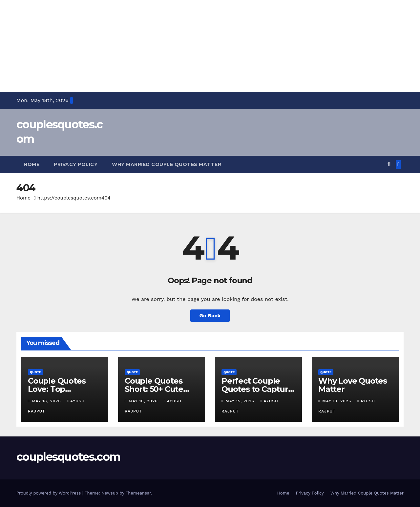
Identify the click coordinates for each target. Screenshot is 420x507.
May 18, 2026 (47, 401)
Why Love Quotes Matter (353, 385)
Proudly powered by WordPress (49, 493)
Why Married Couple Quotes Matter (167, 164)
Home (31, 164)
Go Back (210, 316)
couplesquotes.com (68, 457)
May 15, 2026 (241, 401)
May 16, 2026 (144, 401)
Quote (35, 372)
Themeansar (138, 493)
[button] (389, 164)
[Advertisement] (197, 46)
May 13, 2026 (337, 401)
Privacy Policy (76, 164)
